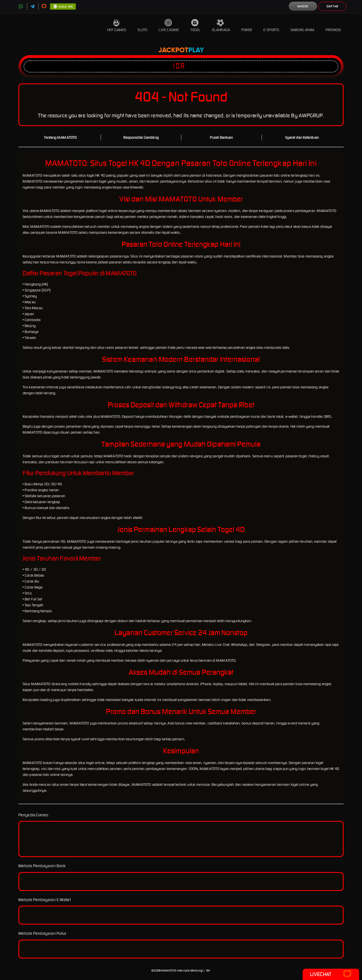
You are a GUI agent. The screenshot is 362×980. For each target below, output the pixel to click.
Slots (143, 26)
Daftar (332, 6)
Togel (196, 26)
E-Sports (271, 26)
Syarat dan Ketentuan (302, 138)
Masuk (303, 6)
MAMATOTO (169, 971)
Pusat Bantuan (221, 138)
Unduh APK (63, 7)
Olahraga (221, 26)
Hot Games (117, 26)
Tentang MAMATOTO (60, 138)
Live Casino (169, 26)
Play (196, 50)
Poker (247, 26)
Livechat (331, 974)
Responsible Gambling (141, 138)
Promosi (333, 26)
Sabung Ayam (302, 26)
